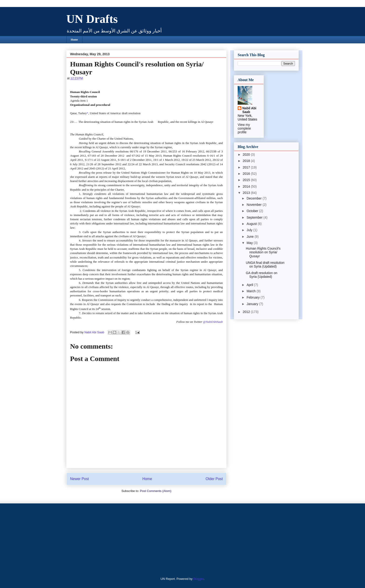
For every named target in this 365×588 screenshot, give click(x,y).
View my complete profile (244, 128)
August (252, 224)
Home (74, 40)
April (250, 285)
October (253, 211)
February (253, 297)
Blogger (199, 579)
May (250, 243)
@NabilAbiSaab (213, 322)
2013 (247, 193)
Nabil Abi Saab (249, 110)
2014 (247, 186)
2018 (247, 161)
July (250, 230)
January (253, 304)
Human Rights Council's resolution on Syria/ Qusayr (263, 252)
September (255, 217)
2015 (247, 180)
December (254, 198)
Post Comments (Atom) (156, 491)
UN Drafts (92, 19)
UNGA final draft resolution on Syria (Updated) (265, 265)
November (254, 205)
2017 (247, 167)
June (250, 237)
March (252, 291)
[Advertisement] (95, 540)
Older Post (214, 479)
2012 (247, 312)
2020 (247, 155)
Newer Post (79, 479)
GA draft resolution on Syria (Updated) (262, 275)
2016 (247, 174)
